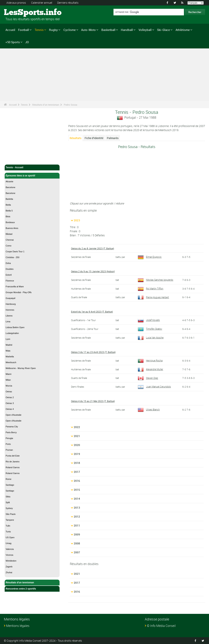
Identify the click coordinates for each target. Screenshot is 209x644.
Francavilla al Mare (15, 287)
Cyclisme (70, 30)
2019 (77, 454)
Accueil (10, 30)
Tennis (39, 30)
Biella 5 (9, 211)
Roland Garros (13, 467)
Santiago (10, 485)
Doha (8, 263)
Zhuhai (9, 572)
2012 (77, 517)
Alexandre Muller (150, 369)
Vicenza (9, 555)
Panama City (12, 427)
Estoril (9, 275)
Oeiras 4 (10, 409)
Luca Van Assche (151, 337)
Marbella (10, 357)
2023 (77, 220)
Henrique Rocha (150, 360)
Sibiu (8, 497)
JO (27, 42)
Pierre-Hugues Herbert (153, 297)
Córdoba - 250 (12, 257)
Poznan (9, 450)
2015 (77, 490)
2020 (77, 445)
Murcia (9, 386)
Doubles (10, 269)
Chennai (10, 240)
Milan (8, 380)
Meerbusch (11, 362)
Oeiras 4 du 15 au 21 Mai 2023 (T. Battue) (93, 401)
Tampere (10, 520)
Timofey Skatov (150, 329)
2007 (77, 552)
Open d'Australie (14, 415)
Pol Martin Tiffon (151, 288)
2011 (77, 525)
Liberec (9, 316)
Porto (8, 444)
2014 (77, 499)
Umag (8, 543)
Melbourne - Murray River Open (21, 368)
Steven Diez (148, 378)
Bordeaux (10, 222)
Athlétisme (183, 30)
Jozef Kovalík (149, 320)
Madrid (9, 345)
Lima (8, 322)
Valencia (10, 549)
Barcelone (11, 187)
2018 (77, 463)
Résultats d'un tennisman (46, 105)
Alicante (9, 181)
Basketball (108, 30)
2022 (77, 427)
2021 (77, 436)
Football (24, 30)
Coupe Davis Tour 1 (15, 251)
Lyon (8, 339)
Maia (8, 351)
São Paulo (11, 514)
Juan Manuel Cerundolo (154, 386)
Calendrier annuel (42, 3)
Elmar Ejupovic (150, 257)
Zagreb (9, 567)
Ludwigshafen (12, 333)
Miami (8, 374)
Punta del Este (13, 456)
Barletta (9, 199)
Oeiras (9, 392)
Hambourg (11, 304)
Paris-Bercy (11, 432)
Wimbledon (11, 561)
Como (8, 246)
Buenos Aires (12, 228)
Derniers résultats (68, 3)
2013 (77, 508)
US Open (10, 537)
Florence (10, 281)
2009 (77, 534)
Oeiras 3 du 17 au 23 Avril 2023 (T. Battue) (93, 352)
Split (8, 502)
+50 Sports (13, 42)
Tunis (8, 532)
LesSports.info (19, 13)
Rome (8, 479)
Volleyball (145, 30)
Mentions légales (18, 626)
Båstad (9, 234)
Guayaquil (11, 298)
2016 (77, 481)
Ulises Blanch (149, 409)
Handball (127, 30)
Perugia (9, 438)
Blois (8, 216)
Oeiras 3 (10, 403)
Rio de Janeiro (13, 462)
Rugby (53, 30)
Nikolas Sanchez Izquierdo (155, 280)
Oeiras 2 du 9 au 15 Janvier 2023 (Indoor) (93, 271)
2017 (77, 472)
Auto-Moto (88, 30)
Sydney (9, 508)
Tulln (8, 526)
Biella (8, 205)
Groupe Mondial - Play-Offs (19, 292)
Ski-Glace (163, 30)
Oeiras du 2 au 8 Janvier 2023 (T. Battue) (93, 248)
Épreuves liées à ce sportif (32, 176)
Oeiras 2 (10, 397)
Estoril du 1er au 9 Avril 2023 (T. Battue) (92, 312)
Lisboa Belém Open (15, 327)
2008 (77, 543)
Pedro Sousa (71, 105)
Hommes (10, 310)
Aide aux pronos (16, 3)
